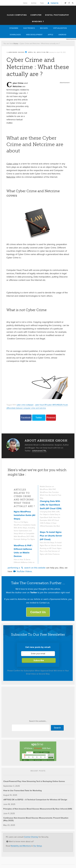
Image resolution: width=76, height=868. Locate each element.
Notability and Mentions (21, 846)
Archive (34, 3)
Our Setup (37, 846)
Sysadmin (14, 28)
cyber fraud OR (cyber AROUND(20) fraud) (51, 405)
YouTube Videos (22, 571)
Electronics (29, 28)
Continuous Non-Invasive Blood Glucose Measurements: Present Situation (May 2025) (36, 819)
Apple (50, 35)
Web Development (34, 35)
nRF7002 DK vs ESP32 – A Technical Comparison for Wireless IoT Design (35, 800)
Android (62, 35)
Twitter (39, 418)
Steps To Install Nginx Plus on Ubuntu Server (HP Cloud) (51, 536)
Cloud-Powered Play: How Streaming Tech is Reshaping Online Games (34, 781)
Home (25, 3)
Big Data (44, 28)
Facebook (26, 418)
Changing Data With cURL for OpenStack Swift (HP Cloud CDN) (51, 505)
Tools (42, 3)
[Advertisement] (51, 99)
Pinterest (51, 418)
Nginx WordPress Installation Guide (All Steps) (25, 515)
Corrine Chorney (31, 837)
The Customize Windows (38, 9)
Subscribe (39, 660)
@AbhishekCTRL (39, 451)
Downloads (15, 35)
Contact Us (55, 3)
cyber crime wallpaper (25, 405)
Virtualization (60, 28)
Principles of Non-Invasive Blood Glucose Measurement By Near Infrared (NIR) (38, 809)
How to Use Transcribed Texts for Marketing (22, 791)
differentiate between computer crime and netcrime (26, 408)
